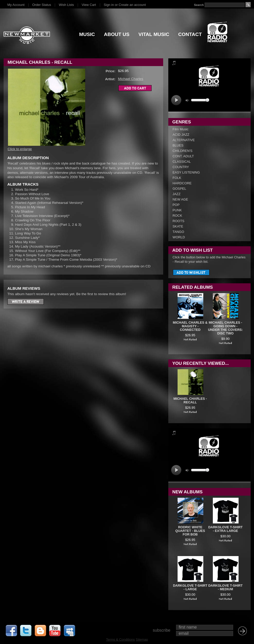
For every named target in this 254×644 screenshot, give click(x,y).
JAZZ (177, 194)
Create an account (132, 5)
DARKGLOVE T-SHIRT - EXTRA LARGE (225, 529)
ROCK (177, 216)
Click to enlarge (20, 149)
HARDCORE (182, 183)
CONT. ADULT (183, 156)
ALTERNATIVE (184, 140)
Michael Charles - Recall (190, 401)
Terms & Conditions (120, 640)
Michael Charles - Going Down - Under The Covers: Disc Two (225, 328)
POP (176, 205)
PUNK (177, 210)
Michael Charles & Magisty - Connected (190, 326)
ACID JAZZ (181, 135)
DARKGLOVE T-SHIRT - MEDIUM (225, 587)
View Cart (89, 5)
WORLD (179, 237)
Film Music (181, 129)
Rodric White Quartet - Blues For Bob (190, 531)
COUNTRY (181, 167)
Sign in (109, 5)
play (176, 100)
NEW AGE (180, 199)
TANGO (178, 232)
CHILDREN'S (183, 151)
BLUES (178, 145)
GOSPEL (179, 189)
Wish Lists (66, 5)
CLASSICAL (182, 162)
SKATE (178, 226)
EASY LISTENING (186, 172)
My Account (16, 5)
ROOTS (179, 221)
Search (199, 5)
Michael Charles (131, 79)
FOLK (177, 178)
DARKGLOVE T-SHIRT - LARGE (190, 587)
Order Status (42, 5)
